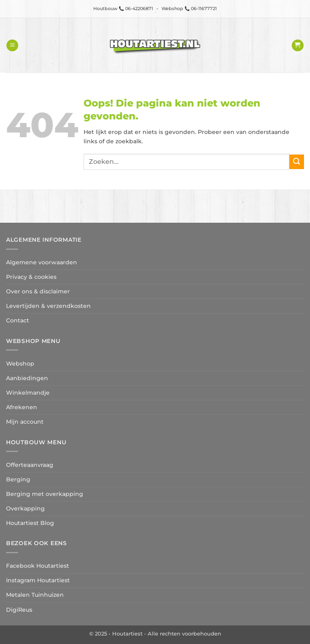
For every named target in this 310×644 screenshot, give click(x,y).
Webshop (20, 364)
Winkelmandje (28, 393)
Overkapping (25, 508)
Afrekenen (22, 407)
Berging (18, 479)
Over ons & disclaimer (38, 291)
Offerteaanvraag (30, 465)
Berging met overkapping (45, 494)
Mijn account (25, 422)
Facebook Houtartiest (38, 566)
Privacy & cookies (31, 277)
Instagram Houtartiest (38, 580)
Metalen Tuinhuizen (35, 595)
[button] (12, 46)
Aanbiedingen (27, 378)
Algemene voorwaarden (42, 262)
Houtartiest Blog (30, 523)
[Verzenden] (297, 162)
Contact (18, 320)
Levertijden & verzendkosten (48, 306)
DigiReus (19, 610)
